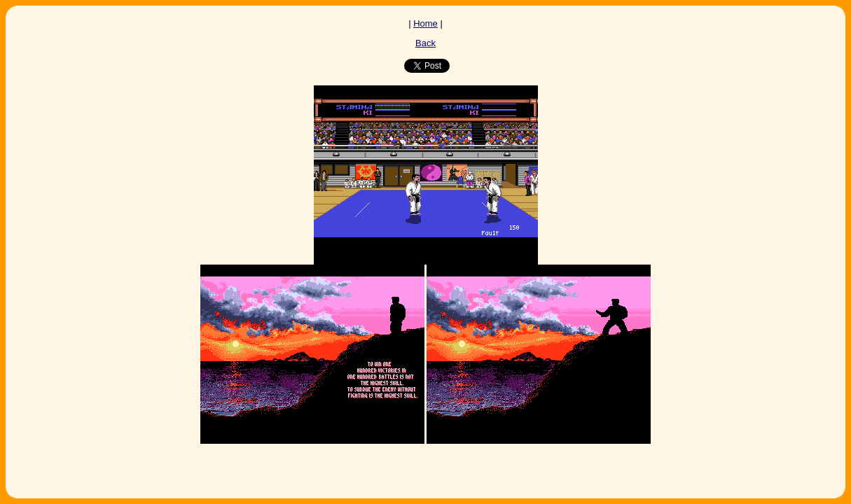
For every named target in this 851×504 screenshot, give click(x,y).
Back (425, 43)
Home (425, 23)
